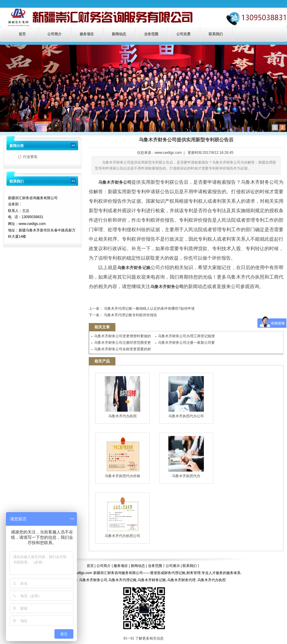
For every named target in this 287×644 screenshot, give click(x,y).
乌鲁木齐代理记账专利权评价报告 (130, 315)
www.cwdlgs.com (168, 153)
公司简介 (54, 34)
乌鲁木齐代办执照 (122, 397)
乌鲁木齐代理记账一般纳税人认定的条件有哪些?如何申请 (149, 309)
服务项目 (87, 34)
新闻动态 (119, 34)
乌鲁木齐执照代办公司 (186, 397)
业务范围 (151, 34)
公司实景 (183, 34)
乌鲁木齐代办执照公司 (122, 517)
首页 (22, 34)
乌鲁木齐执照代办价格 (122, 457)
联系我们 (216, 34)
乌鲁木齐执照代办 (186, 457)
